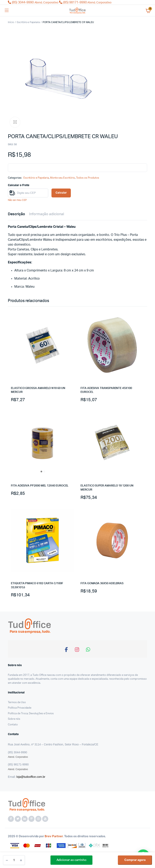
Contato (13, 725)
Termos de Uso (17, 702)
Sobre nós (14, 719)
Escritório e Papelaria (28, 22)
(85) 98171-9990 (85, 2)
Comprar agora (135, 860)
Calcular (61, 193)
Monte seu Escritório (62, 178)
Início (11, 22)
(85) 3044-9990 (34, 2)
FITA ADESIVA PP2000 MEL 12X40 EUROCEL (40, 486)
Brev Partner (54, 836)
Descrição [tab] (16, 214)
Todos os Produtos (88, 178)
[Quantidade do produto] (14, 860)
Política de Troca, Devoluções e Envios (31, 714)
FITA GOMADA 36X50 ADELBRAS (102, 583)
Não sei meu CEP (17, 200)
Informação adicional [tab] (47, 214)
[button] (15, 122)
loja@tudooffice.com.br (31, 777)
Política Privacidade (20, 708)
